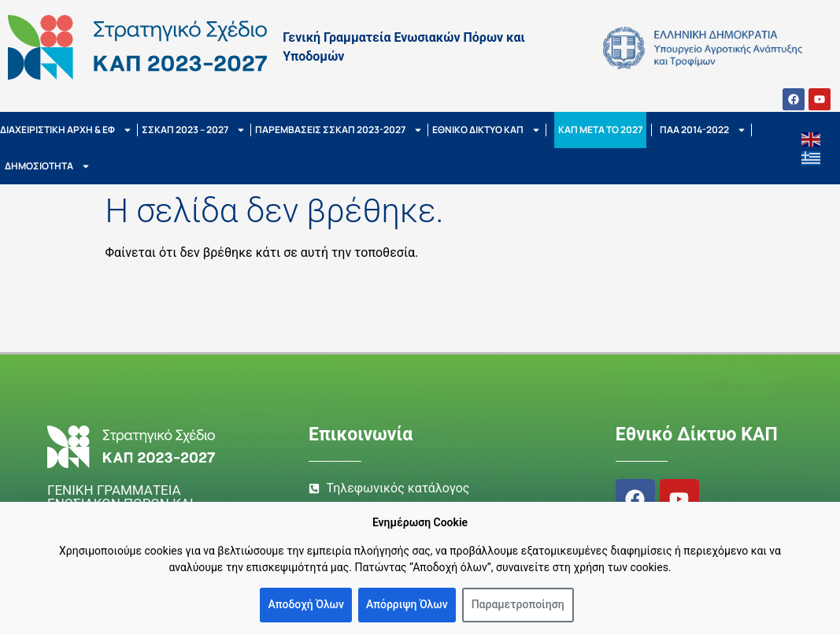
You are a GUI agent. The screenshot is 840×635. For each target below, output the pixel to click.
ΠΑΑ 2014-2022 (703, 130)
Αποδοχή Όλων (306, 604)
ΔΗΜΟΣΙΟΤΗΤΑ (48, 166)
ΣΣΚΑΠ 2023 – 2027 (194, 130)
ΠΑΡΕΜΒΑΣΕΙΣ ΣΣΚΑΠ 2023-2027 (339, 130)
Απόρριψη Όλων (407, 604)
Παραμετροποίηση (518, 604)
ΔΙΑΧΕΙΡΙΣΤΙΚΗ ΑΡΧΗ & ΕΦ (66, 130)
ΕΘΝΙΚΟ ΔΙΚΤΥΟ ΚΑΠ (487, 130)
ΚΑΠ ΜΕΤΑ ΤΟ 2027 (600, 130)
